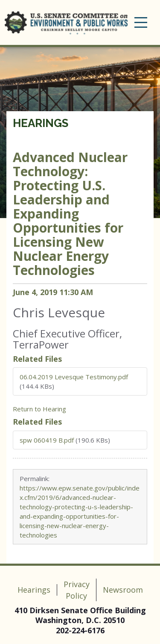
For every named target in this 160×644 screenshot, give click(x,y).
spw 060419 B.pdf (47, 440)
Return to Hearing (39, 409)
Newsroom (123, 590)
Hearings (41, 123)
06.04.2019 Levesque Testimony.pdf (74, 377)
